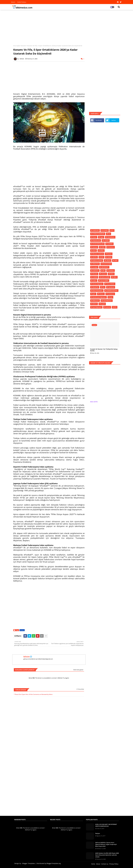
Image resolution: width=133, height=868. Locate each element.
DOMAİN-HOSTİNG (112, 290)
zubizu (95, 280)
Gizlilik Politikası (22, 2)
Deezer (102, 294)
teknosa (95, 247)
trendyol (95, 267)
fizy (103, 287)
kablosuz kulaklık (97, 260)
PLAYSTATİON (107, 264)
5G (109, 234)
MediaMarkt (111, 237)
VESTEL (95, 257)
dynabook (111, 287)
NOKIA (109, 257)
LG (113, 230)
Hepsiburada (96, 240)
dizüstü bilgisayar (98, 284)
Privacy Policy (114, 864)
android (108, 307)
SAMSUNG (96, 230)
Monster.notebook (98, 254)
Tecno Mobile (110, 284)
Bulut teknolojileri (98, 290)
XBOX (115, 277)
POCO (112, 274)
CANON (95, 277)
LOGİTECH (96, 270)
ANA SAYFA (94, 402)
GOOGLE (111, 270)
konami (24, 46)
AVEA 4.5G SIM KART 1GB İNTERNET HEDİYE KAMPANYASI (106, 825)
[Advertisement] (67, 26)
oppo (102, 237)
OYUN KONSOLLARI (98, 244)
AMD (116, 260)
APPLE (102, 250)
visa (111, 297)
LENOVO (110, 244)
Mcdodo (95, 274)
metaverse (111, 294)
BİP (104, 270)
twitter (114, 120)
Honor (94, 237)
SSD (102, 257)
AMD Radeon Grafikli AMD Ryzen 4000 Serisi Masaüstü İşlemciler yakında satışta (107, 855)
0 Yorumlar (80, 689)
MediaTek (95, 287)
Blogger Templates (29, 863)
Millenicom (96, 301)
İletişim (98, 833)
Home (93, 864)
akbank (108, 260)
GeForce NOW (105, 277)
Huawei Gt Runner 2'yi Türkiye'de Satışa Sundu (104, 350)
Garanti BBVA (104, 280)
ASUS (94, 250)
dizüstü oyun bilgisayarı (99, 297)
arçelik (103, 304)
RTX (115, 307)
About (98, 864)
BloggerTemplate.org (54, 863)
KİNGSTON (96, 264)
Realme (109, 254)
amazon (104, 274)
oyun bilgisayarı (97, 307)
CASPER (106, 240)
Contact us (105, 864)
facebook (99, 120)
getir (94, 294)
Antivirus (111, 247)
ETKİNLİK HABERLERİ (98, 234)
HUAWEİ (105, 230)
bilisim (27, 657)
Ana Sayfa (17, 46)
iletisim (13, 2)
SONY (103, 247)
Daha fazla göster (78, 670)
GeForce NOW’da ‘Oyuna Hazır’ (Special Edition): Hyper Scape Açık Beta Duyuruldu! (106, 844)
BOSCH (95, 304)
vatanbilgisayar (107, 301)
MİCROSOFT (105, 267)
